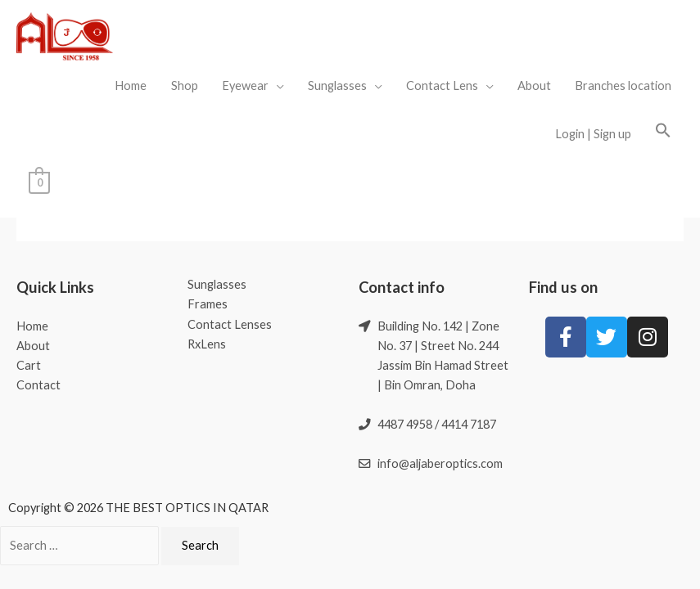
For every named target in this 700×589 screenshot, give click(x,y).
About (534, 85)
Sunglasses (337, 85)
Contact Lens (442, 85)
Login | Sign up (593, 134)
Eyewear (245, 85)
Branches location (623, 85)
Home (131, 85)
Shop (185, 85)
